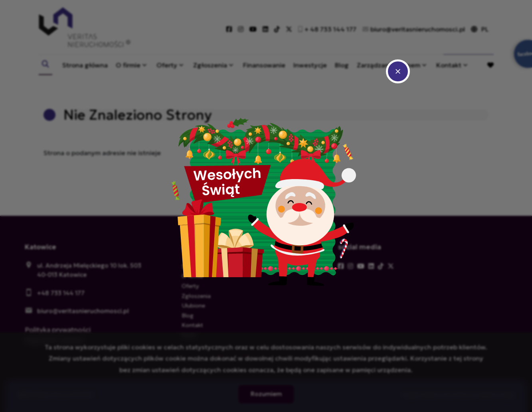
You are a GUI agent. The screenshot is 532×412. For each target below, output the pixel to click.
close (398, 71)
